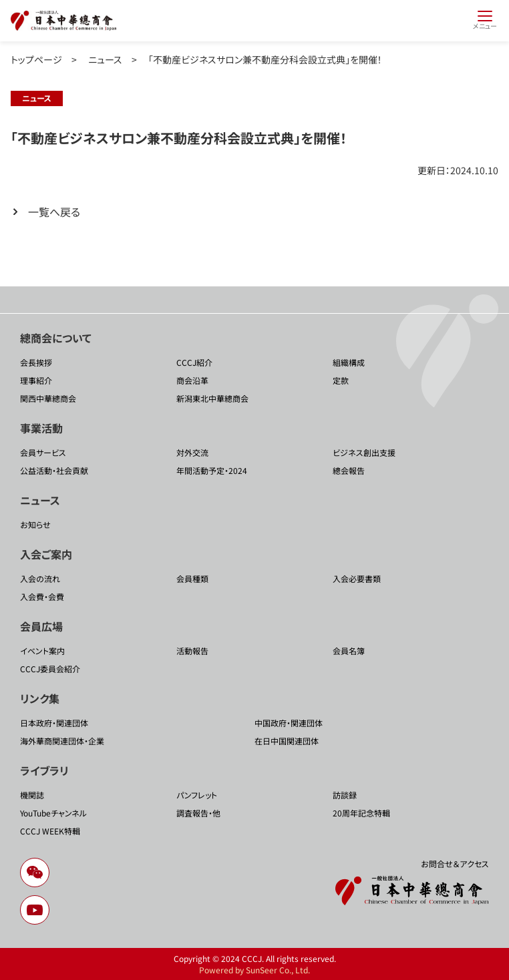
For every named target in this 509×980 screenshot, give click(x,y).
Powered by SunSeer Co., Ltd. (254, 970)
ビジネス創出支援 (364, 452)
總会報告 (349, 470)
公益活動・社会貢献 (54, 470)
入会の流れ (40, 578)
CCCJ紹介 (194, 362)
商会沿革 (192, 380)
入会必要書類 (357, 578)
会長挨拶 (36, 362)
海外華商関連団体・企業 (62, 741)
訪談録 (345, 795)
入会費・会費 (42, 596)
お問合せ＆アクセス (455, 864)
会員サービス (43, 452)
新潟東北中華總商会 (212, 398)
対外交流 (192, 452)
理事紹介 (36, 380)
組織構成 (349, 362)
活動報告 (192, 651)
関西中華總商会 (48, 398)
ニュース (105, 59)
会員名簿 (349, 651)
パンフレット (197, 795)
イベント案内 (42, 651)
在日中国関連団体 (287, 741)
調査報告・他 (198, 813)
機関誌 (32, 795)
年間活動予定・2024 (212, 470)
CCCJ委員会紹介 (50, 669)
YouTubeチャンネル (53, 813)
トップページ (36, 59)
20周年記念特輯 (361, 813)
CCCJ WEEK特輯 (50, 831)
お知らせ (35, 524)
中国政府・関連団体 (289, 723)
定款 (341, 380)
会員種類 (192, 578)
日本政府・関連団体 (54, 723)
